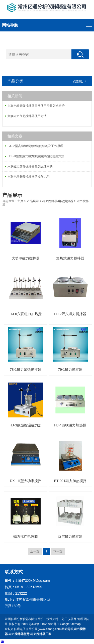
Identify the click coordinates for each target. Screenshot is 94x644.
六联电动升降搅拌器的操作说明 (29, 177)
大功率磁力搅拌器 (26, 258)
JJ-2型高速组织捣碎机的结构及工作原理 (35, 146)
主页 (20, 201)
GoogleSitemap (70, 624)
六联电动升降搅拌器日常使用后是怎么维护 (36, 106)
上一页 (35, 551)
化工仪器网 (69, 619)
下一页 (58, 551)
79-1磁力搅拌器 (70, 370)
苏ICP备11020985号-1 (44, 624)
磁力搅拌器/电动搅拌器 (58, 201)
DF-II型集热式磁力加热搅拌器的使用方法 (36, 156)
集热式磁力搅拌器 (70, 258)
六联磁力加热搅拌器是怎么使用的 (30, 166)
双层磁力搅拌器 (70, 536)
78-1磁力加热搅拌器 (26, 370)
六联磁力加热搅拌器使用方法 (27, 116)
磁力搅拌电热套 (26, 536)
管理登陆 (83, 619)
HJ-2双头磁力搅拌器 (70, 314)
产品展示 (33, 201)
